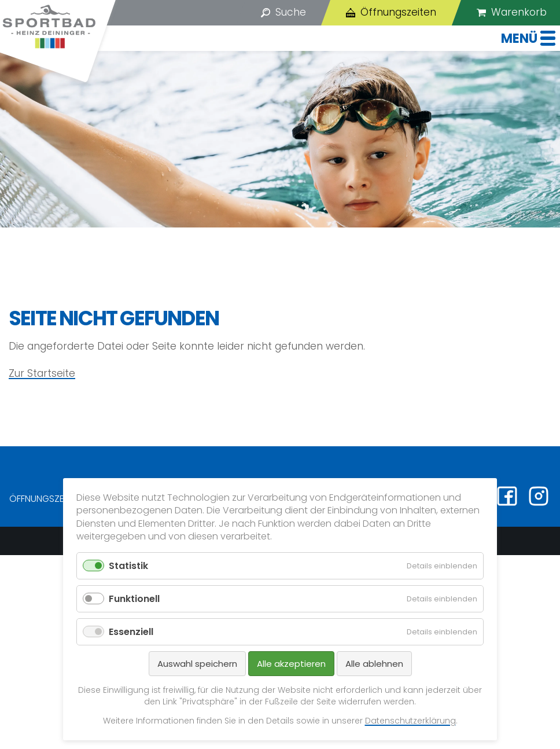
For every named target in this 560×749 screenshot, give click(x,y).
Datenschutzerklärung (410, 721)
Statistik (128, 566)
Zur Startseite (42, 373)
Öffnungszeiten (45, 499)
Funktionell (134, 599)
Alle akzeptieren (291, 664)
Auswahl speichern (197, 664)
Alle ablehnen (374, 664)
